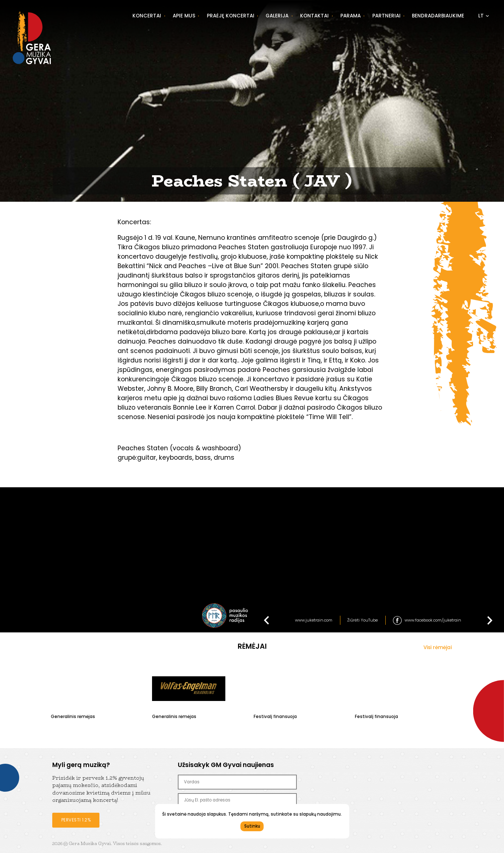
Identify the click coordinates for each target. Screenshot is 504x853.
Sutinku (252, 826)
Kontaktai (314, 16)
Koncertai (147, 16)
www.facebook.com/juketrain (433, 620)
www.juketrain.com (314, 620)
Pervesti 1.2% (76, 820)
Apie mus (184, 16)
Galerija (277, 16)
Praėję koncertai (231, 16)
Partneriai (386, 16)
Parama (351, 16)
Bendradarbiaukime (438, 16)
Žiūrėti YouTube (362, 620)
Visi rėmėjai (438, 647)
